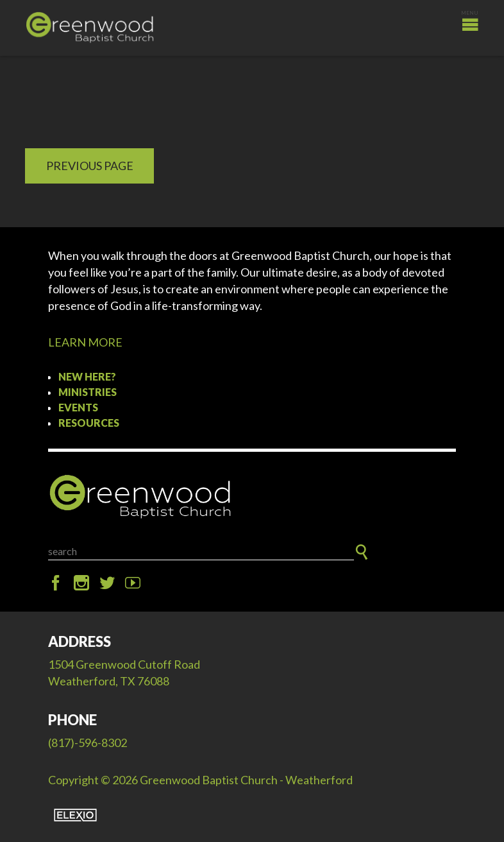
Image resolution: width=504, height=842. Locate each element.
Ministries (88, 392)
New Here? (87, 376)
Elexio (75, 815)
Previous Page (90, 166)
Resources (89, 423)
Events (78, 407)
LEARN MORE (85, 342)
